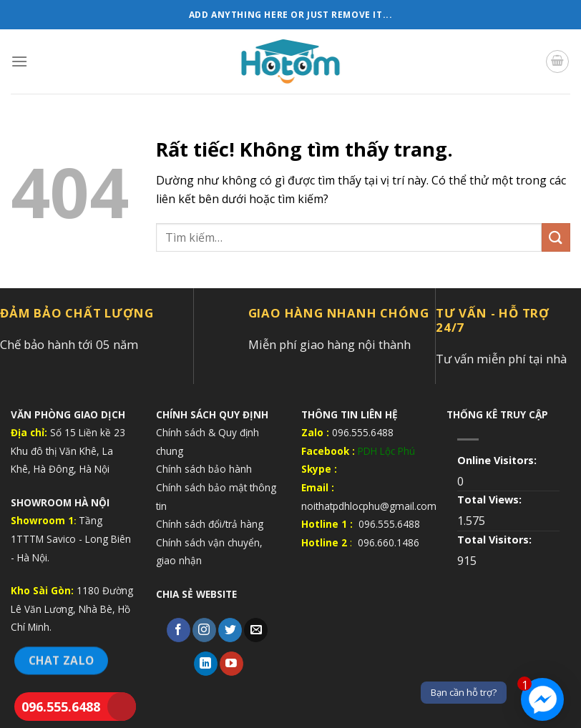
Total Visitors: (496, 540)
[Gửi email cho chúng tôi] (256, 630)
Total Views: (491, 500)
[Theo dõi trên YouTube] (231, 664)
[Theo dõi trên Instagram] (204, 630)
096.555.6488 (61, 707)
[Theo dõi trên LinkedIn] (206, 664)
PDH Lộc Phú (386, 451)
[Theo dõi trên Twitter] (230, 630)
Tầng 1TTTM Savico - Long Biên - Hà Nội (71, 538)
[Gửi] (556, 237)
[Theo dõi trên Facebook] (179, 630)
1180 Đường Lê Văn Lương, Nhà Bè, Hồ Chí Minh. (72, 609)
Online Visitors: (498, 460)
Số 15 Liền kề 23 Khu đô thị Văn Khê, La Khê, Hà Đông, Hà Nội (68, 451)
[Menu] (19, 61)
